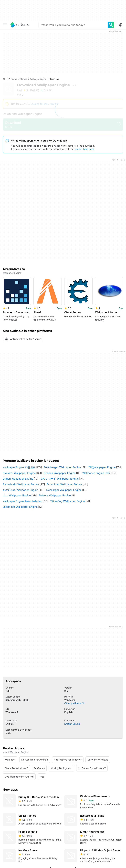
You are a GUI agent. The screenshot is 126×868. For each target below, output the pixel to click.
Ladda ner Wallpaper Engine (20, 504)
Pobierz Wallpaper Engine (55, 493)
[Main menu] (5, 25)
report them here (84, 149)
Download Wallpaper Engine (64, 482)
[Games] (24, 79)
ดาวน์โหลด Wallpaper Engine (20, 487)
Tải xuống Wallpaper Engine (68, 499)
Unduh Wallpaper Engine (18, 476)
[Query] (73, 25)
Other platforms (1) (74, 701)
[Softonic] (20, 25)
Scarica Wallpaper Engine (60, 471)
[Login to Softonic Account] (121, 25)
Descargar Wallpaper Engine (64, 487)
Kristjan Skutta (72, 721)
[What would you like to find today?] (111, 25)
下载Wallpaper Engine (102, 465)
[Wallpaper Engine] (38, 79)
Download (47, 85)
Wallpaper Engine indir (96, 471)
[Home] (4, 79)
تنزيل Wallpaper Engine (17, 493)
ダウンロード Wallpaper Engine (59, 476)
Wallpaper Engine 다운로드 (19, 465)
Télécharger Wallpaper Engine (62, 465)
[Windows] (13, 79)
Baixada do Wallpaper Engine (21, 482)
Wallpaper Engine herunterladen (22, 499)
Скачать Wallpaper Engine (19, 471)
